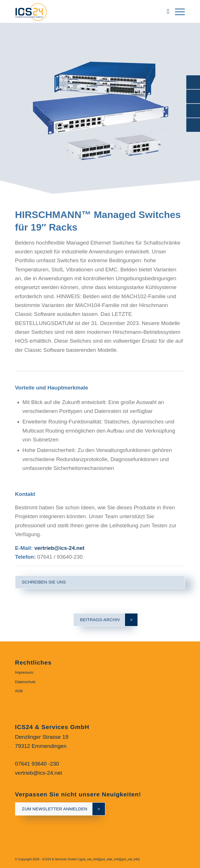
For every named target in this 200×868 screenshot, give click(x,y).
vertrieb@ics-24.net (59, 548)
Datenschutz (25, 682)
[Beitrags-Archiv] (100, 620)
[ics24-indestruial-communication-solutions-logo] (83, 11)
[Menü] (177, 11)
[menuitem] (165, 11)
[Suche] (165, 11)
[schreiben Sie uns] (100, 582)
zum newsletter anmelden (55, 809)
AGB (19, 691)
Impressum (24, 672)
